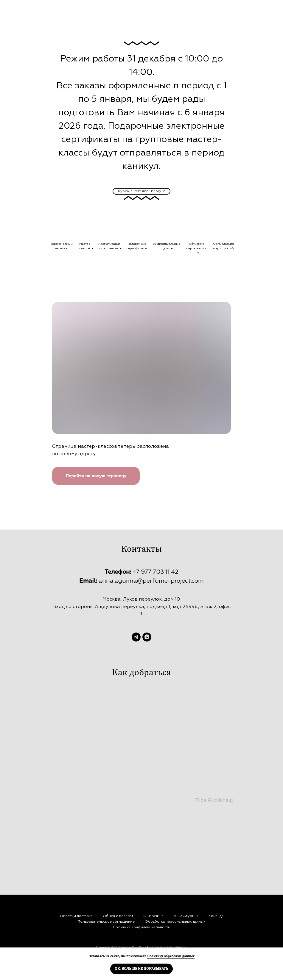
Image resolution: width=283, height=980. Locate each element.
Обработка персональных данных (175, 922)
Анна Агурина (186, 916)
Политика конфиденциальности (142, 927)
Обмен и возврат (118, 916)
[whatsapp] (147, 637)
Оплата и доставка (76, 916)
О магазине (153, 916)
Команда (216, 916)
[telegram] (136, 637)
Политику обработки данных (171, 956)
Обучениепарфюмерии (196, 246)
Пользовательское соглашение (106, 922)
